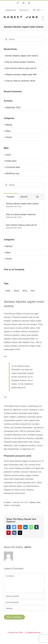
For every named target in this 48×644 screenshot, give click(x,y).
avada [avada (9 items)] (8, 291)
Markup (32, 502)
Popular (11, 197)
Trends (6, 505)
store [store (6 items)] (33, 291)
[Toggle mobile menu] (43, 17)
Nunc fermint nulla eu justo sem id (21, 68)
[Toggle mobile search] (43, 20)
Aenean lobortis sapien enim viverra (22, 56)
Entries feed (11, 161)
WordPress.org (12, 173)
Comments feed (13, 167)
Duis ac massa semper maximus (20, 62)
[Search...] (24, 39)
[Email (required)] (24, 602)
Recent (24, 197)
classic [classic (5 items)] (16, 291)
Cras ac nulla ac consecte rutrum (20, 81)
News (38, 502)
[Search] (6, 39)
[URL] (24, 608)
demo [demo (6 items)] (25, 291)
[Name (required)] (24, 596)
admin (9, 502)
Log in (8, 155)
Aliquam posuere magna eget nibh (21, 74)
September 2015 (13, 107)
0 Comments (15, 505)
